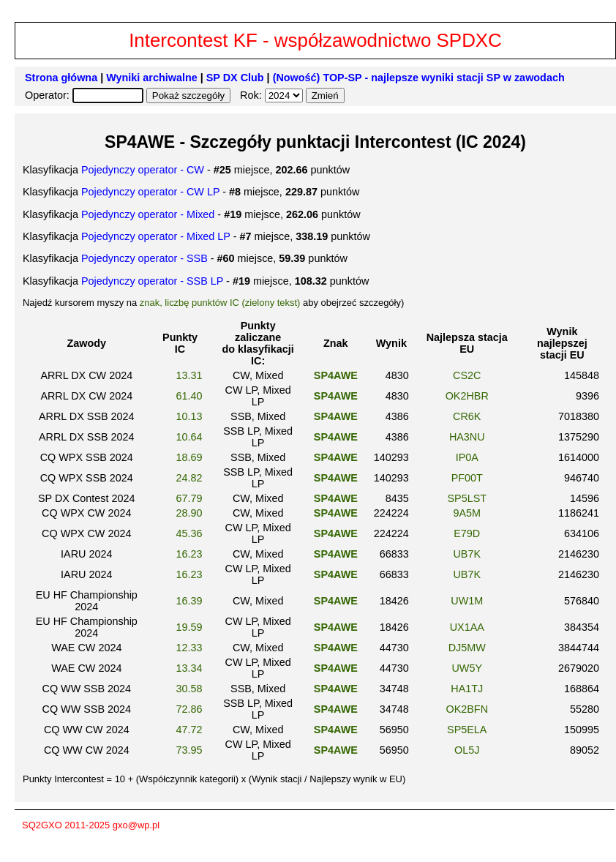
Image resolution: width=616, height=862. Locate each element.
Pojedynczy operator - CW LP (150, 192)
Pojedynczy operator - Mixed (148, 214)
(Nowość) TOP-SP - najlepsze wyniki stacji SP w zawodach (419, 78)
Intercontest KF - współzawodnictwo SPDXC (315, 40)
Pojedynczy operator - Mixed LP (156, 236)
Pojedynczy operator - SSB (144, 258)
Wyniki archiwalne (152, 78)
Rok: (252, 95)
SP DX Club (235, 78)
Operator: (49, 95)
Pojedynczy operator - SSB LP (152, 281)
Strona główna (61, 78)
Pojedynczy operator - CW (143, 170)
